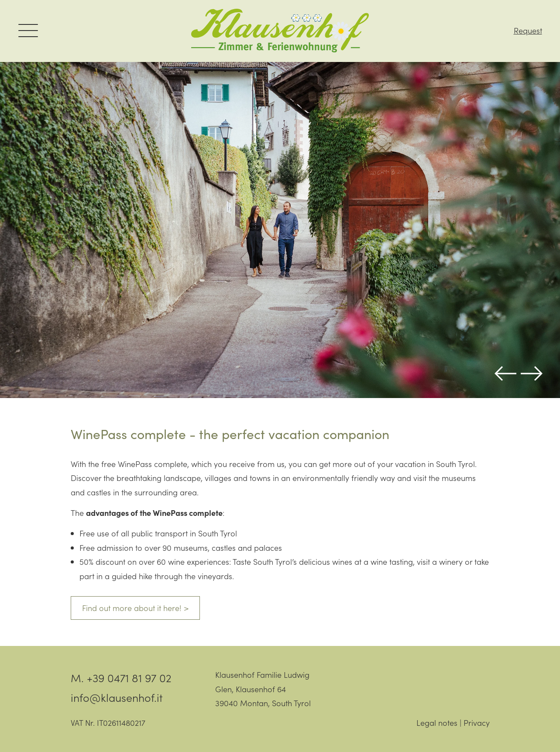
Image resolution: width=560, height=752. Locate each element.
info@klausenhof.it (117, 697)
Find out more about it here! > (135, 608)
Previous (505, 373)
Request (528, 31)
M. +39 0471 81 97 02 (121, 678)
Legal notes (437, 723)
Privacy (477, 723)
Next (532, 373)
